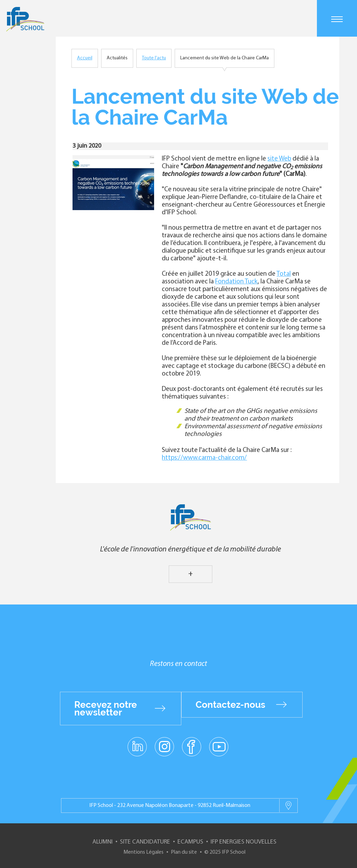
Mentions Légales (143, 852)
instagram (164, 746)
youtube (219, 746)
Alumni (102, 842)
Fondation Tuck (236, 282)
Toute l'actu (154, 58)
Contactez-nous (230, 705)
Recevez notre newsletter (106, 709)
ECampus (190, 842)
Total (284, 274)
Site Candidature (145, 842)
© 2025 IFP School (225, 852)
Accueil (85, 58)
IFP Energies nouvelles (244, 842)
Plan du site (184, 852)
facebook (192, 746)
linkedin (137, 742)
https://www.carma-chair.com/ (204, 458)
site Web (279, 159)
